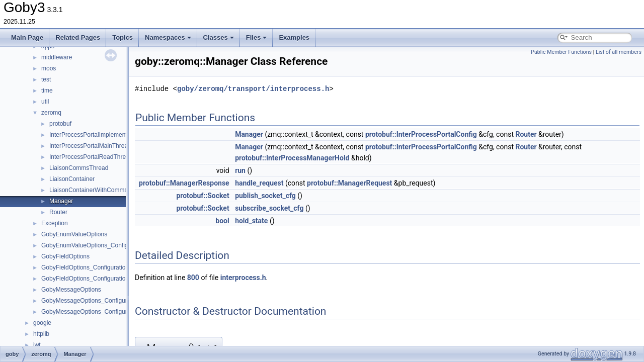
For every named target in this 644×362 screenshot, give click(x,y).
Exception (55, 223)
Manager (61, 201)
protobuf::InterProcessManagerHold (292, 158)
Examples (294, 37)
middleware (57, 57)
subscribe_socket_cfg (269, 208)
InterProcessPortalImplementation (95, 135)
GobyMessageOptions (71, 290)
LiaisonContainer (72, 179)
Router (58, 212)
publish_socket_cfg (265, 196)
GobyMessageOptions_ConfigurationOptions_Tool (108, 312)
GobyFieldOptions (65, 256)
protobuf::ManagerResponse (184, 183)
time (47, 90)
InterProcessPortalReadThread (91, 157)
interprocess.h (243, 278)
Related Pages (78, 37)
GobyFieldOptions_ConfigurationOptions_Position (108, 279)
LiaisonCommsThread (79, 168)
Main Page (27, 37)
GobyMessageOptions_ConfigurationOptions (101, 301)
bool (222, 221)
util (45, 102)
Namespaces (168, 37)
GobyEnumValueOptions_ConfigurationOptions (104, 245)
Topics (123, 37)
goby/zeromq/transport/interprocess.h (253, 89)
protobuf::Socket (203, 196)
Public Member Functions (561, 52)
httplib (41, 334)
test (46, 79)
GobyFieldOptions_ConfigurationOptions (95, 267)
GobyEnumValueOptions (74, 234)
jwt (37, 345)
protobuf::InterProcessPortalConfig (421, 134)
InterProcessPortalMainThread (90, 146)
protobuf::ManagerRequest (349, 183)
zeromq (51, 113)
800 (193, 278)
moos (49, 68)
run (240, 170)
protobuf (60, 124)
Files (257, 37)
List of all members (619, 52)
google (42, 323)
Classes (219, 37)
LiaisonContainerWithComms (88, 190)
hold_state (251, 221)
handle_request (259, 183)
